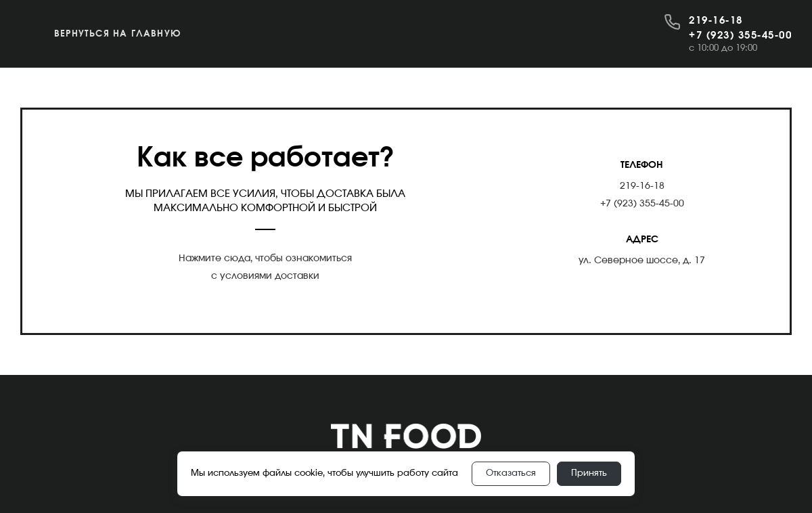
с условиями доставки (265, 276)
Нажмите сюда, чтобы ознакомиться (265, 259)
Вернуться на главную (117, 34)
